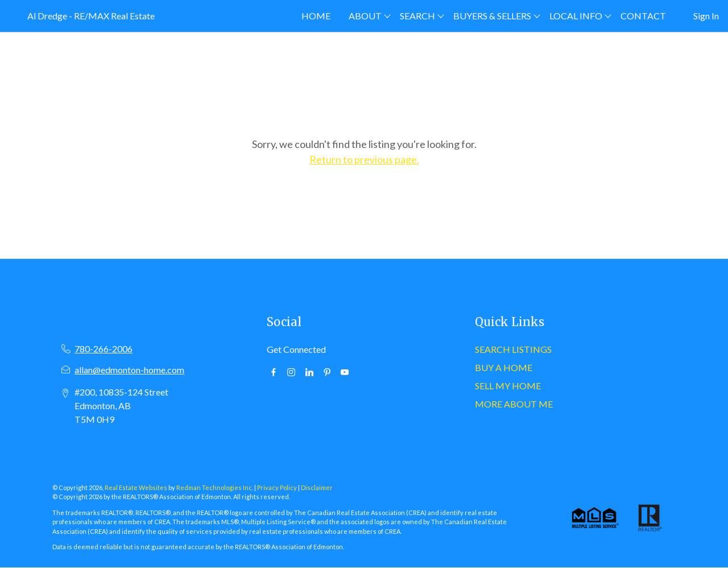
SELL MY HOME (508, 386)
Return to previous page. (364, 159)
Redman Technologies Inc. (215, 487)
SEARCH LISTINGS (513, 349)
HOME (316, 16)
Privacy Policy (277, 487)
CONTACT (643, 16)
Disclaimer (317, 487)
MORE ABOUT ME (514, 404)
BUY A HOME (504, 367)
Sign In (706, 16)
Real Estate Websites (136, 487)
